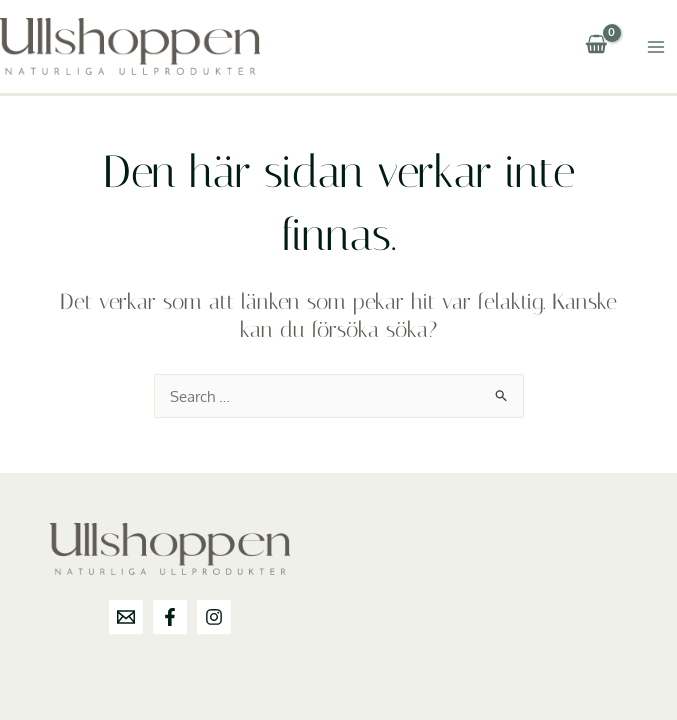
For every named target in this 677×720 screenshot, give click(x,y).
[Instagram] (214, 617)
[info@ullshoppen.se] (126, 617)
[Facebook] (170, 617)
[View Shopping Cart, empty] (596, 46)
